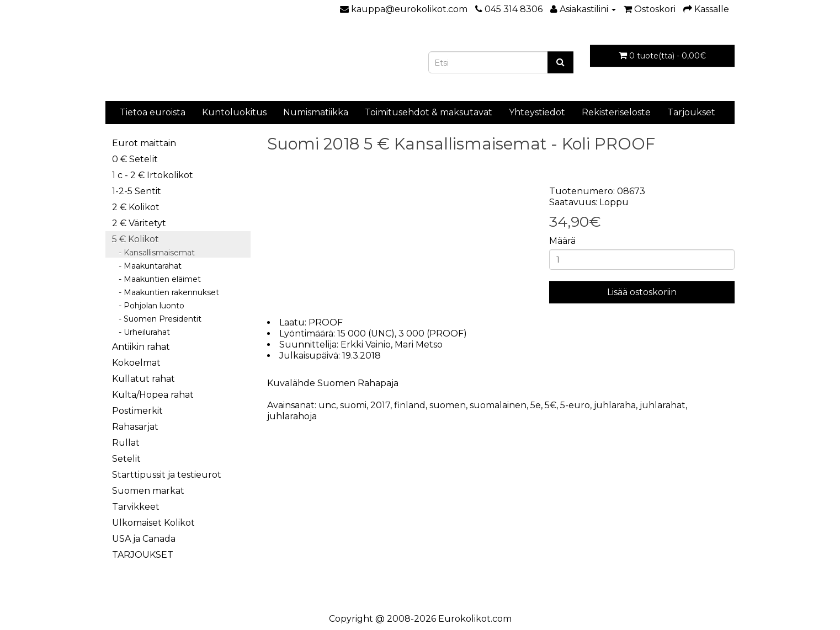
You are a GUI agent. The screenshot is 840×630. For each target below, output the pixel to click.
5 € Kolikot (135, 239)
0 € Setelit (135, 159)
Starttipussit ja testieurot (167, 475)
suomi (353, 405)
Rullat (126, 443)
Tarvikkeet (136, 507)
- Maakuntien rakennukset (166, 292)
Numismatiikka (316, 112)
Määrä (562, 241)
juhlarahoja (292, 416)
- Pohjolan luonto (148, 306)
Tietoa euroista (153, 112)
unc (327, 405)
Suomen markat (148, 491)
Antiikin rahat (141, 347)
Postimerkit (137, 411)
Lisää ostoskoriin (642, 292)
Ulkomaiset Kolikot (153, 523)
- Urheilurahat (141, 332)
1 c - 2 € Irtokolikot (153, 175)
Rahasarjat (135, 427)
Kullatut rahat (143, 379)
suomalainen (498, 405)
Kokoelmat (136, 363)
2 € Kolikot (136, 207)
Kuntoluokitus (234, 112)
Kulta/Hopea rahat (153, 395)
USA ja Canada (144, 539)
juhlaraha (615, 405)
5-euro (575, 405)
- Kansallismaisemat (153, 253)
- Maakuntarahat (147, 266)
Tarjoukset (691, 112)
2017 (380, 405)
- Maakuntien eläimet (156, 279)
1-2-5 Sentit (137, 191)
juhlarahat (663, 405)
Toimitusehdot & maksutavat (429, 112)
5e (536, 405)
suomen (448, 405)
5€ (551, 405)
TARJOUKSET (143, 555)
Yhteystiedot (537, 112)
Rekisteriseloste (616, 112)
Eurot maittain (144, 143)
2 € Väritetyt (139, 223)
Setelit (126, 459)
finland (410, 405)
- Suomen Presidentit (157, 319)
